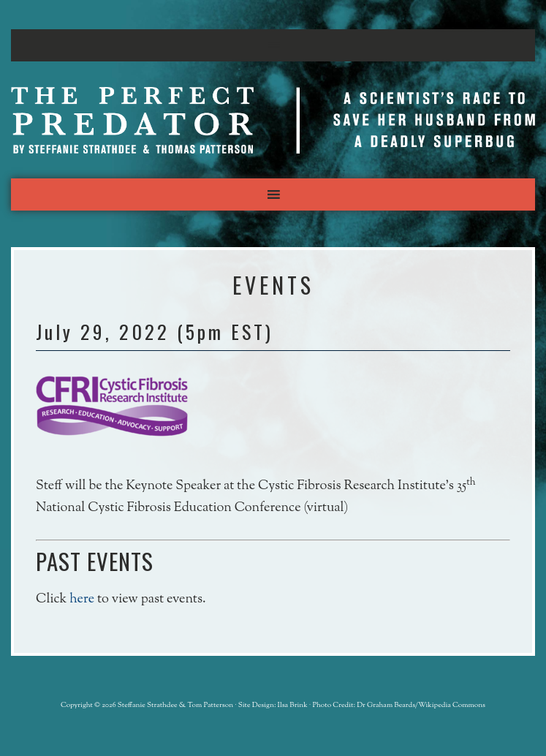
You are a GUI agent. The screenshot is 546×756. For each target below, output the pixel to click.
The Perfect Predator (273, 120)
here (82, 600)
